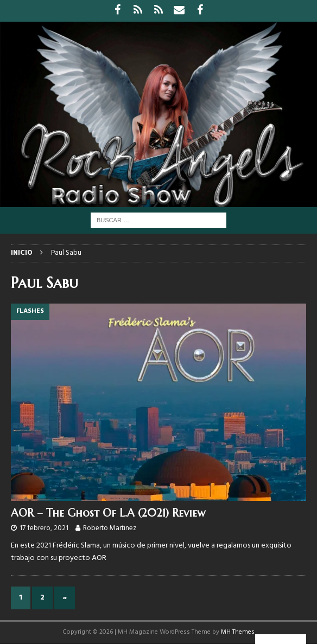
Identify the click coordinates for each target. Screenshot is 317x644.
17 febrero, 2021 (44, 528)
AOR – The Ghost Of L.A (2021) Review (108, 513)
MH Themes (238, 632)
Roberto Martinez (110, 528)
